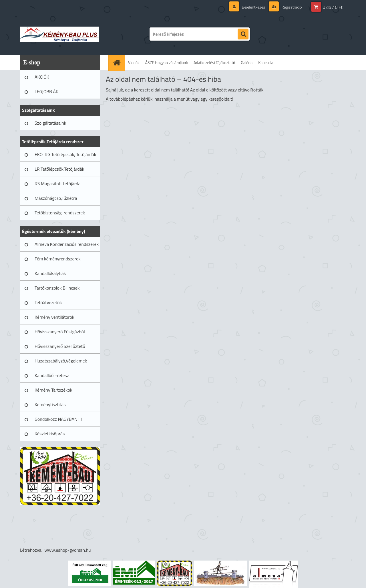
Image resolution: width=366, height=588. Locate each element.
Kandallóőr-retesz (52, 375)
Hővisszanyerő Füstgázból (60, 332)
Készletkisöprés (50, 434)
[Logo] (59, 34)
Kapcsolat (266, 62)
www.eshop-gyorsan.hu (68, 550)
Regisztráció (291, 7)
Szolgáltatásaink (50, 123)
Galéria (247, 62)
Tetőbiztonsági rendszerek (60, 213)
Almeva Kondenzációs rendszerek (67, 244)
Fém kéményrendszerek (58, 259)
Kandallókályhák (50, 273)
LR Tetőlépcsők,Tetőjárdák (59, 169)
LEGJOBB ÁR (47, 91)
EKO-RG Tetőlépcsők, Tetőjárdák (65, 154)
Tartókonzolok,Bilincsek (57, 288)
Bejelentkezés (253, 7)
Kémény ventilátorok (54, 317)
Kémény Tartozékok (53, 390)
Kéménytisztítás (50, 404)
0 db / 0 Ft (333, 7)
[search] (243, 34)
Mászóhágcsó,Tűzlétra (56, 198)
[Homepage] (119, 62)
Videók (134, 62)
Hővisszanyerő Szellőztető (60, 346)
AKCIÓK (42, 77)
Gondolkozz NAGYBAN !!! (58, 419)
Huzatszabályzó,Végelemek (61, 361)
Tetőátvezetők (48, 302)
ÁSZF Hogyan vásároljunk (167, 62)
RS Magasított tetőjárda (57, 184)
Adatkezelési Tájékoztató (214, 62)
